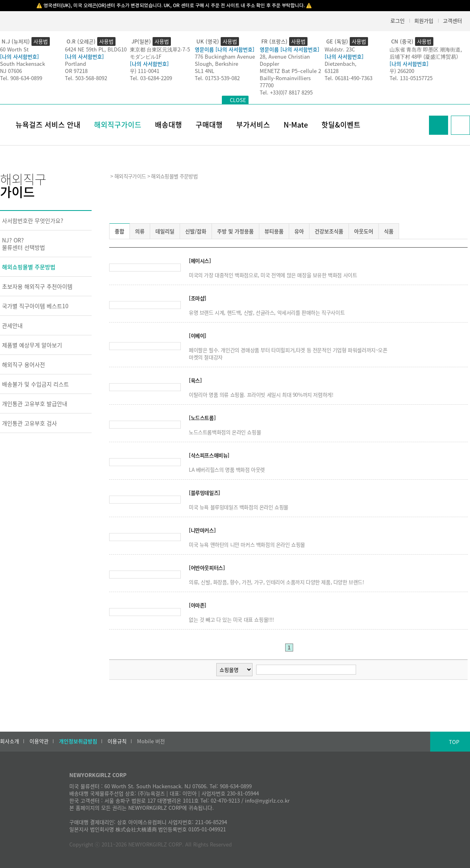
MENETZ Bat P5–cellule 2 (290, 71)
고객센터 (452, 21)
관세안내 (12, 325)
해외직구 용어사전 (23, 364)
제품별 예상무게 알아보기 (32, 345)
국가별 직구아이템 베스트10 (35, 306)
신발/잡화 (196, 231)
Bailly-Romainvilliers (285, 78)
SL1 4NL (205, 71)
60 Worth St (14, 49)
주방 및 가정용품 (235, 231)
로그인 (398, 21)
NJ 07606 (11, 71)
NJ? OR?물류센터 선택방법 (23, 244)
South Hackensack (23, 64)
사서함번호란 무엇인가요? (33, 220)
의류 (140, 231)
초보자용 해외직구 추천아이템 (37, 286)
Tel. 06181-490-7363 (349, 78)
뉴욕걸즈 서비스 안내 (48, 125)
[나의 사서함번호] (20, 56)
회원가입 (424, 21)
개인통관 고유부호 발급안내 (35, 403)
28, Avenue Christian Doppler (285, 60)
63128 (332, 71)
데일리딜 (165, 231)
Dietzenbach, (341, 64)
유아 (299, 231)
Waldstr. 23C (340, 49)
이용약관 (39, 741)
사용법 (41, 41)
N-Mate (296, 125)
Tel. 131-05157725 (411, 78)
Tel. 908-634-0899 (21, 78)
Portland (75, 64)
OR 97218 (76, 71)
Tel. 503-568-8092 (86, 78)
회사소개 (10, 741)
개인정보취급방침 (78, 741)
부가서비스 (253, 125)
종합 (119, 231)
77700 (267, 85)
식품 (389, 231)
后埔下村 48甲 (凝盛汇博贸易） (425, 56)
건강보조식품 (329, 231)
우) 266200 (402, 71)
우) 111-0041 (145, 71)
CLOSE (238, 100)
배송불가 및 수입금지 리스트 (35, 384)
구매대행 (209, 125)
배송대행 (168, 125)
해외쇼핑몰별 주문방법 (29, 267)
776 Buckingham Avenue (225, 56)
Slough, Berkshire (216, 64)
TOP (454, 742)
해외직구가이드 (118, 125)
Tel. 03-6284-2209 (151, 78)
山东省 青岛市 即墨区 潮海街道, (426, 49)
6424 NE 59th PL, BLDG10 (96, 49)
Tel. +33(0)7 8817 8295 (286, 92)
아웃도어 (364, 231)
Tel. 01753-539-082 (217, 78)
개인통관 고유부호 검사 (29, 423)
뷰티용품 (274, 231)
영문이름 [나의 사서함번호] (225, 49)
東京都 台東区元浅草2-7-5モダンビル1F (160, 53)
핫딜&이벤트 (341, 125)
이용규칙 (117, 741)
